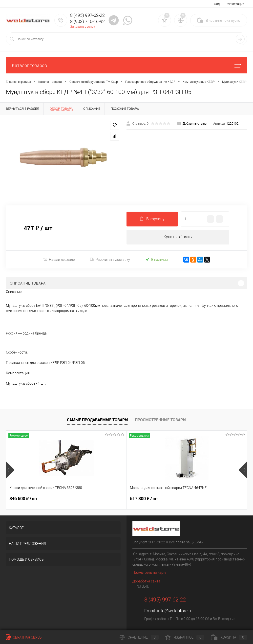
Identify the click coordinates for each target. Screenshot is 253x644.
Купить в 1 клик (178, 237)
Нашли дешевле (59, 259)
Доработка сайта (146, 581)
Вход (216, 4)
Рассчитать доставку (110, 260)
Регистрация (235, 4)
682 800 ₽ (184, 499)
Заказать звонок (83, 27)
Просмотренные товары (161, 420)
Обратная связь (24, 637)
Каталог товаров (126, 65)
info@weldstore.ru (175, 611)
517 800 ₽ (104, 499)
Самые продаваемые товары (98, 420)
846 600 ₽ (23, 499)
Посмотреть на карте (149, 573)
